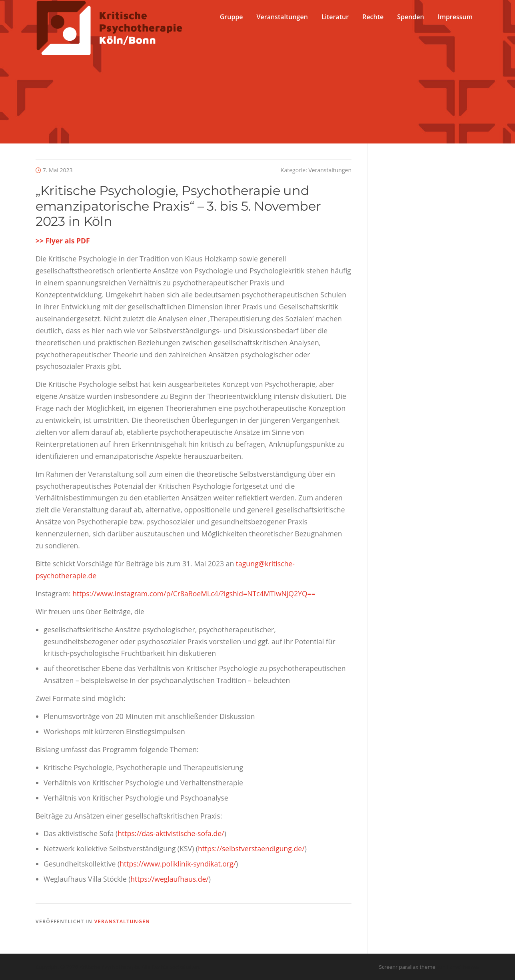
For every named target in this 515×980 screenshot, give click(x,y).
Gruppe (232, 17)
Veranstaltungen (282, 17)
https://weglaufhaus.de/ (169, 879)
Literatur (335, 17)
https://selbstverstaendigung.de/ (251, 849)
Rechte (373, 17)
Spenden (410, 17)
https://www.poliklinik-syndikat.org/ (178, 864)
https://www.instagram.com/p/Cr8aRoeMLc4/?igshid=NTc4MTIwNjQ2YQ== (194, 594)
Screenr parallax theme (407, 967)
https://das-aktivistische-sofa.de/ (171, 833)
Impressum (455, 17)
